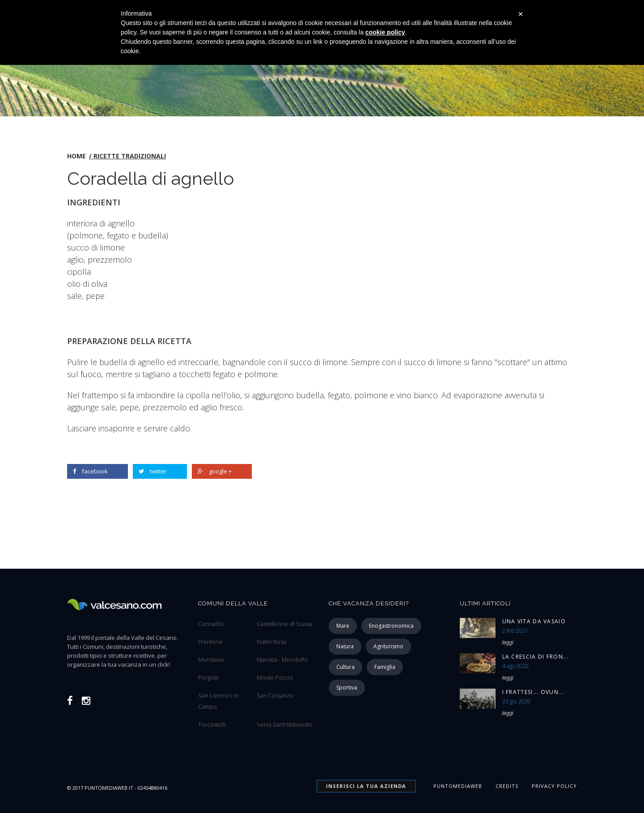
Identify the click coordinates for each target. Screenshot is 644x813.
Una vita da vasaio (534, 621)
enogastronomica (391, 626)
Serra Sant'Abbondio (285, 724)
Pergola (208, 677)
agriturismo (388, 646)
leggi (508, 643)
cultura (345, 667)
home (76, 156)
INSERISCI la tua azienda (366, 786)
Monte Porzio (275, 677)
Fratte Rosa (271, 642)
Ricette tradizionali (130, 156)
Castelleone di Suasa (284, 624)
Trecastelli (212, 724)
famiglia (385, 667)
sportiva (347, 687)
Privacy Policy (554, 786)
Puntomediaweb (458, 786)
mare (343, 626)
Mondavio (211, 660)
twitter (153, 471)
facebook (90, 471)
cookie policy (385, 32)
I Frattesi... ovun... (533, 692)
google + (215, 471)
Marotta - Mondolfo (282, 660)
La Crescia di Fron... (536, 657)
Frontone (210, 642)
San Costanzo (275, 695)
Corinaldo (211, 624)
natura (345, 646)
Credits (507, 786)
